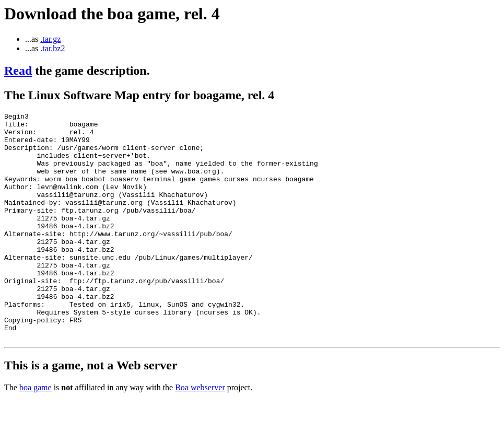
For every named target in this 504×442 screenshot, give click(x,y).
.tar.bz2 (52, 48)
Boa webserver (200, 433)
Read (18, 71)
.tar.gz (50, 39)
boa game (36, 433)
